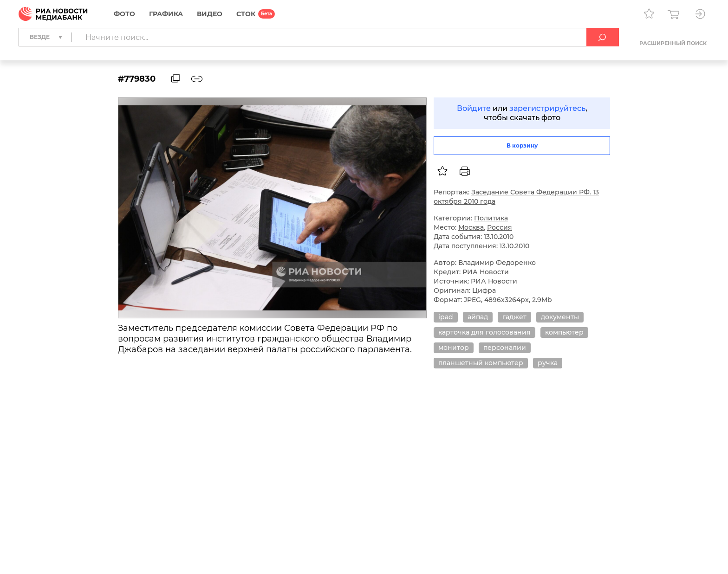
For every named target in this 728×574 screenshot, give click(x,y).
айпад (478, 317)
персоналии (505, 348)
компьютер (564, 332)
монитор (454, 348)
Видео (210, 14)
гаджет (514, 317)
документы (560, 317)
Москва (471, 227)
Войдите (474, 108)
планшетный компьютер (481, 363)
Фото (124, 14)
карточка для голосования (484, 332)
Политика (491, 218)
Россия (500, 227)
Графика (166, 14)
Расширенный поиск (673, 43)
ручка (548, 363)
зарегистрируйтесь (547, 108)
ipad (446, 317)
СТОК (246, 14)
